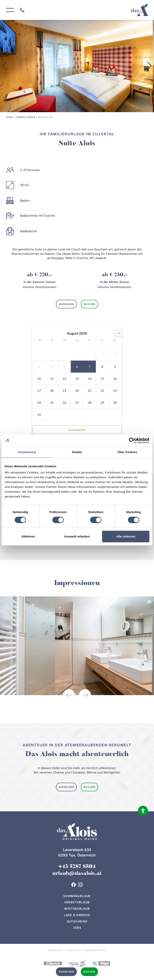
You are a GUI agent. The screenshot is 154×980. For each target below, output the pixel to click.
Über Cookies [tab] (127, 452)
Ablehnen (28, 536)
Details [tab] (77, 452)
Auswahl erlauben (77, 536)
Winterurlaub (77, 909)
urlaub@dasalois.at (77, 874)
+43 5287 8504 (77, 867)
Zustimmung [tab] (27, 452)
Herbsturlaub (77, 902)
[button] (5, 66)
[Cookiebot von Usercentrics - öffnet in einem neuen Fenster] (132, 441)
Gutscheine (77, 921)
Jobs (77, 928)
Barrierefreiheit (95, 950)
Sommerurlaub (77, 896)
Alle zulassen (126, 536)
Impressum (55, 950)
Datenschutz (73, 950)
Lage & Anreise (77, 915)
